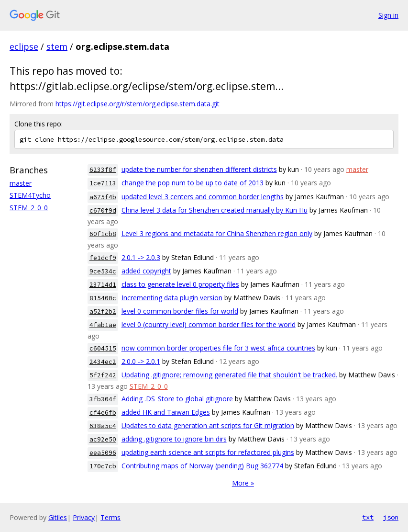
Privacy (84, 517)
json (391, 517)
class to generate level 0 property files (180, 284)
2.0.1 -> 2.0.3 (141, 257)
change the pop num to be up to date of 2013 (193, 183)
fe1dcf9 (103, 258)
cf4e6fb (103, 413)
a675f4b (103, 197)
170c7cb (103, 466)
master (21, 183)
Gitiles (58, 517)
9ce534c (103, 271)
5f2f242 (103, 375)
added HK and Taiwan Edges (166, 412)
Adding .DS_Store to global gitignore (177, 399)
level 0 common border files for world (180, 311)
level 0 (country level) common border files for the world (209, 324)
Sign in (388, 15)
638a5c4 (103, 426)
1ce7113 (103, 183)
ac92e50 (103, 439)
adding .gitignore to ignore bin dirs (174, 439)
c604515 (103, 348)
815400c (103, 298)
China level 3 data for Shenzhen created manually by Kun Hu (215, 210)
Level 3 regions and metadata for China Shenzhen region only (217, 233)
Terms (110, 517)
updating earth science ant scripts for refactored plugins (208, 452)
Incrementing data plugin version (172, 298)
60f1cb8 (103, 234)
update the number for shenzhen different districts (199, 169)
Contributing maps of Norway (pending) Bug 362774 (202, 466)
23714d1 (103, 285)
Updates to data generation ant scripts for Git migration (208, 425)
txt (368, 517)
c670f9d (103, 210)
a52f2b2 (103, 311)
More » (243, 483)
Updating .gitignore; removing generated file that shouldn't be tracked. (229, 375)
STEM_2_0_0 (29, 208)
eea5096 (103, 453)
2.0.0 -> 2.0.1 (141, 361)
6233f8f (103, 170)
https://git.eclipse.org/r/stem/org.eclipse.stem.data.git (138, 104)
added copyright (146, 271)
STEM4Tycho (30, 195)
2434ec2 (103, 362)
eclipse (24, 46)
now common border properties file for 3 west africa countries (218, 348)
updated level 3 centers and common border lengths (203, 197)
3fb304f (103, 399)
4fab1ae (103, 325)
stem (57, 46)
